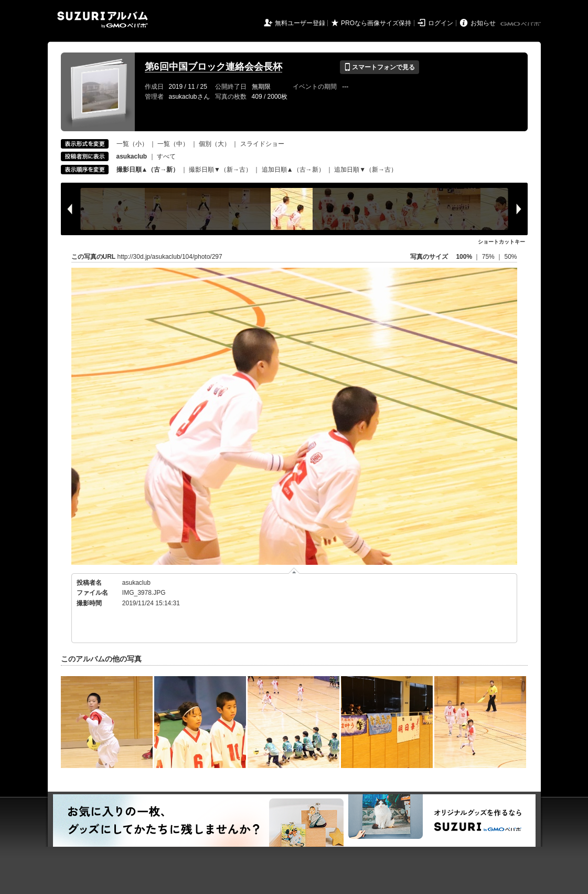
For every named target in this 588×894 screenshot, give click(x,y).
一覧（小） (132, 144)
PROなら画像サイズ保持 (376, 23)
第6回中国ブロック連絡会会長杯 (213, 67)
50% (510, 257)
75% (489, 257)
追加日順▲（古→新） (293, 170)
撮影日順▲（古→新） (148, 170)
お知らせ (483, 23)
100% (464, 257)
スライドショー (262, 144)
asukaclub (136, 583)
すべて (166, 156)
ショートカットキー (501, 242)
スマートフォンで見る (379, 67)
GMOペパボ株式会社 (521, 24)
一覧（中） (173, 144)
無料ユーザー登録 (300, 23)
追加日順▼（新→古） (366, 170)
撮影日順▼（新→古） (220, 170)
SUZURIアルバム (103, 20)
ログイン (441, 23)
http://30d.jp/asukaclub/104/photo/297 (170, 257)
